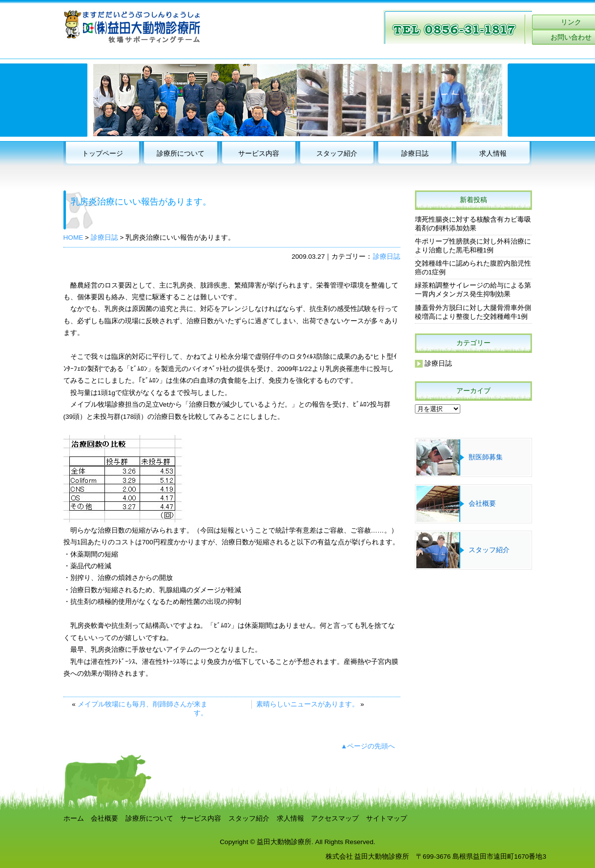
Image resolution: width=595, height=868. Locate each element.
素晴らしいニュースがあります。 (308, 704)
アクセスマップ (335, 818)
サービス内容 (259, 154)
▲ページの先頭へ (368, 746)
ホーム (74, 818)
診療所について (181, 154)
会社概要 (482, 504)
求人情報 (493, 154)
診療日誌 (415, 154)
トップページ (103, 154)
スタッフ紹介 (337, 154)
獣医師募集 (486, 457)
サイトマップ (387, 818)
